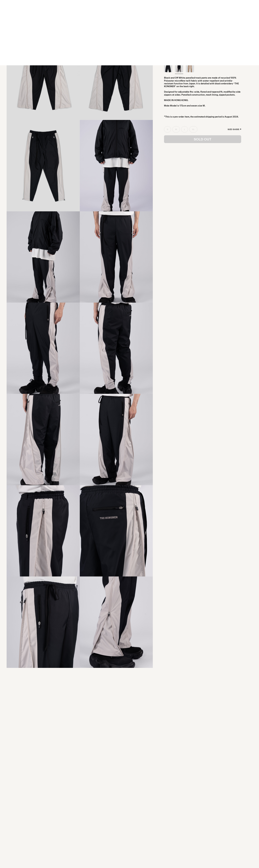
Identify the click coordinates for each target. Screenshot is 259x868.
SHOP (129, 6)
